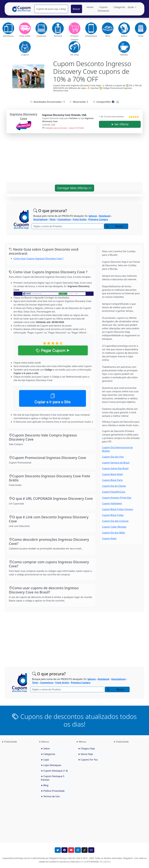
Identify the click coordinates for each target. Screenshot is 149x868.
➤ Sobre (45, 749)
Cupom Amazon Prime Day (117, 498)
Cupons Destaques (103, 9)
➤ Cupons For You (88, 760)
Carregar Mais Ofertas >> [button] (74, 188)
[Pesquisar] (51, 9)
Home (90, 7)
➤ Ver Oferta (120, 124)
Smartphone (41, 219)
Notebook (105, 216)
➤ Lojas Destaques (51, 765)
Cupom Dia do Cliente (114, 486)
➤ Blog (45, 785)
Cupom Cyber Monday (114, 527)
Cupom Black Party (112, 480)
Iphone (93, 216)
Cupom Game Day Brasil (115, 468)
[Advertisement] (74, 159)
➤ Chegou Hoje (86, 749)
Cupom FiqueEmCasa (114, 492)
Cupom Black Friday (113, 515)
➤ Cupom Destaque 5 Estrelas (53, 778)
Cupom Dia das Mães (113, 533)
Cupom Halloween (112, 503)
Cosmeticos (64, 219)
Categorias (119, 7)
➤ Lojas (45, 760)
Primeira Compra (98, 219)
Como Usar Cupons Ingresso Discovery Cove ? (38, 259)
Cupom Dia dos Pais (113, 457)
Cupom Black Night (112, 474)
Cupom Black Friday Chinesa (117, 509)
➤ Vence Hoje (85, 754)
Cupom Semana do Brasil (116, 463)
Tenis (53, 219)
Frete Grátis (80, 219)
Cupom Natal (109, 538)
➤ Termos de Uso (50, 796)
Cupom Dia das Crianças (115, 521)
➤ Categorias (48, 754)
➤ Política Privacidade (53, 791)
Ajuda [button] (131, 7)
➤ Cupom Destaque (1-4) (54, 771)
